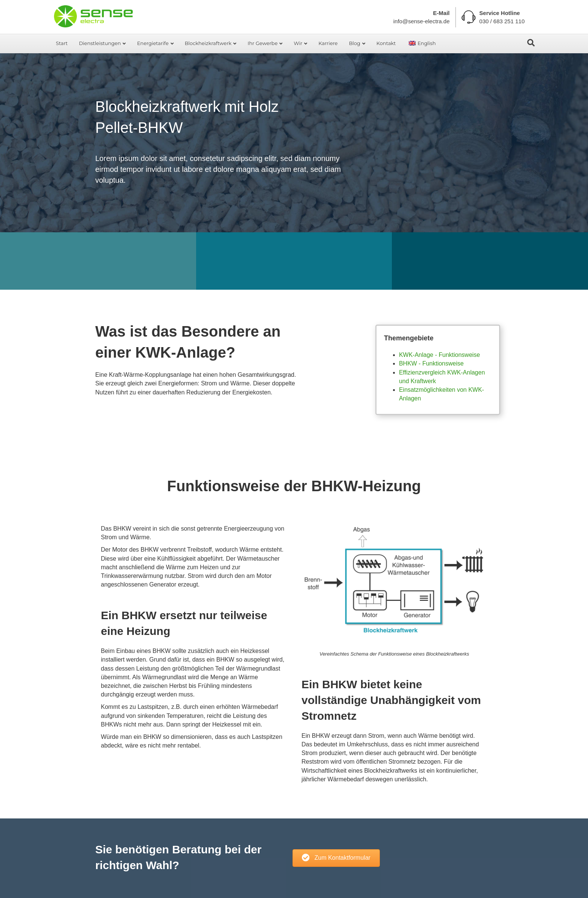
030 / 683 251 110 (502, 21)
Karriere (328, 43)
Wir (298, 43)
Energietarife (153, 43)
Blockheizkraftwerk (208, 43)
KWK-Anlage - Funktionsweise (439, 355)
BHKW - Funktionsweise (431, 363)
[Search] (531, 43)
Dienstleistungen (100, 43)
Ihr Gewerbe (262, 43)
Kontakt (386, 43)
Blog (354, 43)
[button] (336, 858)
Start (62, 43)
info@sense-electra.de (421, 21)
